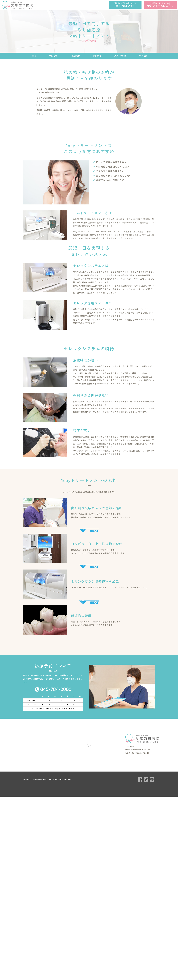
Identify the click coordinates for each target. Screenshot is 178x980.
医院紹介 (97, 56)
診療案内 (76, 56)
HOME (34, 56)
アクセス (143, 56)
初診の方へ (54, 56)
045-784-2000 (125, 6)
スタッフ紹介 (120, 56)
